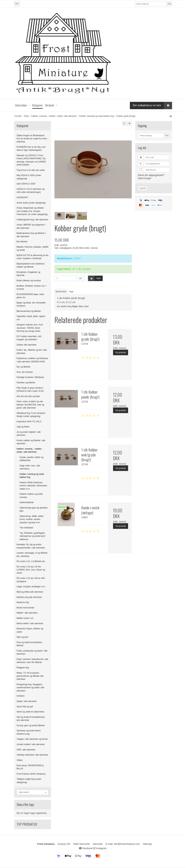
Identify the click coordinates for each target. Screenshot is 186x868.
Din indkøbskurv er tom (152, 106)
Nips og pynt (22, 637)
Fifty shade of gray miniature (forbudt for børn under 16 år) (30, 389)
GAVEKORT (22, 197)
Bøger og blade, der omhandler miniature (31, 304)
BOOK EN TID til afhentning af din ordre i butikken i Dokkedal (33, 257)
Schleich (21, 696)
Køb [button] (94, 278)
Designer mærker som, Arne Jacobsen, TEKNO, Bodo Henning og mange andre (30, 328)
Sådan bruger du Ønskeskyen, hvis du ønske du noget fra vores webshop (32, 139)
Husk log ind (151, 170)
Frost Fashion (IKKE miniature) (31, 774)
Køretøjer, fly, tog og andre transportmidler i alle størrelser (31, 546)
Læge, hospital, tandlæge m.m (31, 587)
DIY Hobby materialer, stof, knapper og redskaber (29, 338)
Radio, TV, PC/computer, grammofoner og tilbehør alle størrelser (30, 676)
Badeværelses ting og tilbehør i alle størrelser (31, 235)
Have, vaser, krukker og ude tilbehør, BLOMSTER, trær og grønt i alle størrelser (30, 405)
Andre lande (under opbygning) (31, 203)
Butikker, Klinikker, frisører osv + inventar (32, 287)
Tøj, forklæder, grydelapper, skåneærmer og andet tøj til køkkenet (32, 536)
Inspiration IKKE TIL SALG (29, 422)
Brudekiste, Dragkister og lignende (29, 274)
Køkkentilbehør (27, 502)
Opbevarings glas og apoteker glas (34, 509)
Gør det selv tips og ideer (28, 396)
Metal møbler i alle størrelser (30, 623)
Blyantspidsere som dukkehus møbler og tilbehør (31, 265)
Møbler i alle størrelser (27, 613)
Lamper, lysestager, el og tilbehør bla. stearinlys (32, 554)
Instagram (100, 848)
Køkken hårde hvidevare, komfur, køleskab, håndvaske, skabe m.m (33, 486)
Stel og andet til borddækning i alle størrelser (31, 719)
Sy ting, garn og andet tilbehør (31, 725)
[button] (124, 123)
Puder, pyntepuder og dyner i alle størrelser (32, 652)
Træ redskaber (26, 528)
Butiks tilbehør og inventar (29, 281)
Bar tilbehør (22, 242)
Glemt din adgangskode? (151, 175)
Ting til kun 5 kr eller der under (31, 170)
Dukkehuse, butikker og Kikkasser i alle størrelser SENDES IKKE (33, 360)
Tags (71, 292)
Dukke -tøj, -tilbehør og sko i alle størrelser (32, 351)
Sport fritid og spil (25, 707)
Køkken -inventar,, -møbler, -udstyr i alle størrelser (30, 450)
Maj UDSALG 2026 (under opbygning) (29, 177)
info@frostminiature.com (127, 844)
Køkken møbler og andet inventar (31, 496)
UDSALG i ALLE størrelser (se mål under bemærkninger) (31, 191)
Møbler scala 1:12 (25, 618)
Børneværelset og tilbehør (29, 311)
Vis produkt (121, 353)
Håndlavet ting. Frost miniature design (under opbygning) (31, 415)
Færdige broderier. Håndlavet (30, 377)
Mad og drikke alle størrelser (30, 592)
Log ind (143, 188)
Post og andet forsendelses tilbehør (29, 644)
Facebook (86, 848)
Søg (169, 4)
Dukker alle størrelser (27, 345)
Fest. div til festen (25, 372)
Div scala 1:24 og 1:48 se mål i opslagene (31, 580)
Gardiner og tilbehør (26, 383)
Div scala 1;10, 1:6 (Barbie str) (31, 561)
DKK (17, 4)
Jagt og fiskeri (23, 427)
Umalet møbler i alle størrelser (31, 744)
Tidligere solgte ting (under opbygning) (29, 781)
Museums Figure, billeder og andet (30, 630)
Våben (20, 760)
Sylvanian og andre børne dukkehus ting (29, 732)
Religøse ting (23, 668)
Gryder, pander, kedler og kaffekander (31, 459)
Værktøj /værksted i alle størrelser (32, 755)
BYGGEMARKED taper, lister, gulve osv (31, 296)
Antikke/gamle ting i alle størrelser (32, 220)
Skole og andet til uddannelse (30, 712)
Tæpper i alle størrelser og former (32, 739)
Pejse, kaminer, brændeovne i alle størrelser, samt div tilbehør (33, 661)
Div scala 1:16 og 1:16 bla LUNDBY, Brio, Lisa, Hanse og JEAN (31, 570)
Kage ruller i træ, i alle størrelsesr (30, 467)
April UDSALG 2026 (26, 184)
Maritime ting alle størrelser (29, 597)
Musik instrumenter (26, 608)
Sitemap (147, 844)
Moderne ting (23, 602)
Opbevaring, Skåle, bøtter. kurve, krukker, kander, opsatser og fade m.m (32, 519)
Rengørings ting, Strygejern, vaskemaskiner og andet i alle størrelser (30, 688)
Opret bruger (145, 178)
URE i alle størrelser (26, 750)
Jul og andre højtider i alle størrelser (29, 434)
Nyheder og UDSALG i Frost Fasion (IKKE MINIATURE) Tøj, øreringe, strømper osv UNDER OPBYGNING (31, 160)
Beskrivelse (61, 292)
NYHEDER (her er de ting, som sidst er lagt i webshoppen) (31, 149)
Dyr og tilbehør (24, 367)
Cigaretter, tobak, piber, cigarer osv (31, 318)
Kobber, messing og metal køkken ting (32, 476)
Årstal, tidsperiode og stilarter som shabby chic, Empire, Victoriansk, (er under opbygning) (32, 211)
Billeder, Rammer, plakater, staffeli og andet (33, 248)
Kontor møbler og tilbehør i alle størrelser (31, 442)
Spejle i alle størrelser (27, 701)
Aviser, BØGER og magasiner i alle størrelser (31, 226)
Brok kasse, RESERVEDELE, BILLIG (30, 767)
